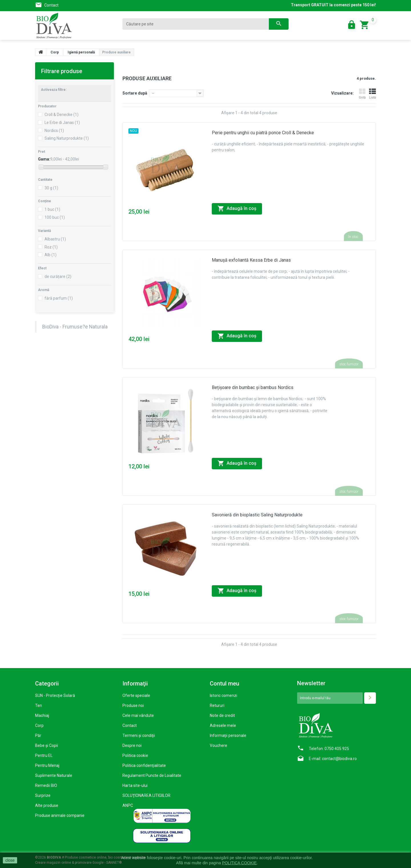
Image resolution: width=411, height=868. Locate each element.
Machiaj (42, 715)
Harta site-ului (135, 785)
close (10, 860)
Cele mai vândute (138, 715)
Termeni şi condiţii (139, 735)
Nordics (54, 131)
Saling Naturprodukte (67, 138)
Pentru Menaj (47, 765)
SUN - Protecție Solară (55, 695)
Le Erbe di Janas (62, 123)
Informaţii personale (228, 735)
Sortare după (135, 93)
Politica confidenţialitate (144, 765)
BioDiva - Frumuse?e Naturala (75, 327)
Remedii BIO (46, 785)
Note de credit (222, 715)
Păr (38, 735)
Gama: (44, 159)
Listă (372, 94)
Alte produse (47, 805)
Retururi (217, 705)
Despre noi (132, 745)
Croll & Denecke (62, 115)
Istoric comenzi (223, 695)
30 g (51, 188)
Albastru (55, 239)
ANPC (128, 805)
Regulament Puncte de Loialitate (152, 775)
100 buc (55, 217)
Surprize (43, 795)
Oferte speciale (136, 695)
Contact (51, 5)
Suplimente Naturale (54, 775)
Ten (39, 705)
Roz (51, 247)
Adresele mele (223, 725)
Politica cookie (135, 755)
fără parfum (59, 298)
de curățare (58, 276)
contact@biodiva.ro (339, 759)
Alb (51, 255)
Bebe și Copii (47, 745)
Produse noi (133, 705)
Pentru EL (44, 755)
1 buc (52, 209)
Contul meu (224, 683)
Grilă (362, 94)
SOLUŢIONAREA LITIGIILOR (146, 795)
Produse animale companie (60, 815)
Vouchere (218, 745)
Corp (39, 725)
